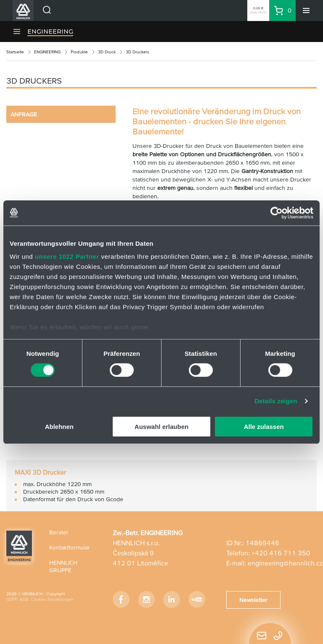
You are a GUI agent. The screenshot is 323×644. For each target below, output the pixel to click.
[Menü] (306, 11)
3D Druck (107, 52)
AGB (24, 599)
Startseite (15, 52)
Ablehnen (59, 427)
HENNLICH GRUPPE (63, 566)
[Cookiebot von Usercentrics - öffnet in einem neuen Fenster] (277, 213)
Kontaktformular (70, 547)
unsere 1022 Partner (67, 256)
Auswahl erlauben (161, 427)
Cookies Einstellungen (52, 599)
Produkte (79, 52)
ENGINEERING (50, 32)
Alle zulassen (264, 427)
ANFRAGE (24, 114)
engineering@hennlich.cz (285, 563)
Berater (59, 532)
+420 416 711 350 (281, 553)
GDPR (12, 599)
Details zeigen (276, 401)
